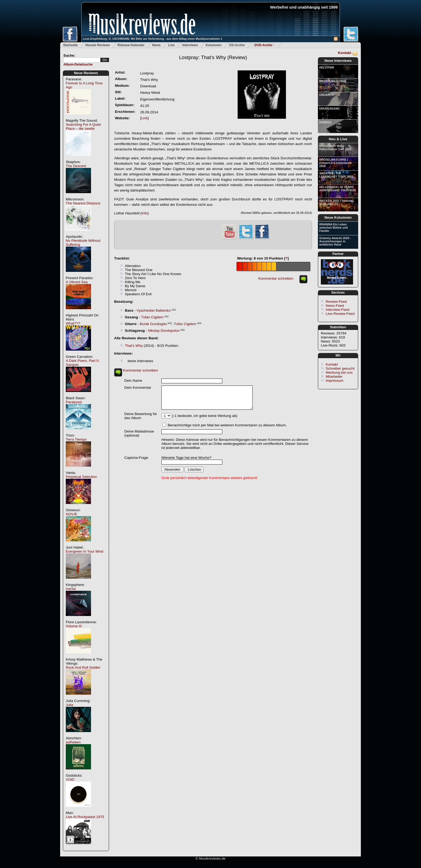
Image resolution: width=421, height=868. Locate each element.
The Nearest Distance (83, 203)
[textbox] (82, 60)
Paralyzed (74, 402)
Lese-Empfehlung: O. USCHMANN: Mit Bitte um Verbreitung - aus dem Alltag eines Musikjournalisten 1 (153, 39)
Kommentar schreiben (276, 278)
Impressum (335, 381)
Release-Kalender (131, 45)
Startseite (70, 45)
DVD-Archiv (264, 45)
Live (172, 45)
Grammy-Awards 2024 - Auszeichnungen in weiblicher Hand (335, 241)
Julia (69, 705)
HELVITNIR (327, 67)
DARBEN (325, 122)
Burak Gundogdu (153, 324)
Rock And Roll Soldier (83, 667)
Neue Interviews (338, 61)
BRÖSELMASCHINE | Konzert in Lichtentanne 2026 (335, 163)
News (156, 45)
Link (144, 118)
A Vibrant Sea (77, 282)
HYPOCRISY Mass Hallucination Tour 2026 (335, 147)
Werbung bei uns (339, 372)
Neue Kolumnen (338, 217)
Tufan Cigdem (152, 317)
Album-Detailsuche (78, 64)
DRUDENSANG (329, 109)
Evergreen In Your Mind (84, 551)
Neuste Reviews (98, 45)
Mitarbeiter (334, 377)
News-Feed (335, 306)
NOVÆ (71, 514)
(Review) (213, 57)
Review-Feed (336, 302)
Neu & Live (338, 139)
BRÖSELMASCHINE (333, 81)
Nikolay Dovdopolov (164, 331)
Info (144, 213)
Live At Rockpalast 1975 (85, 817)
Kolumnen (214, 45)
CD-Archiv (237, 45)
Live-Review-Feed (340, 314)
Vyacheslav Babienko (154, 310)
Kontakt (344, 53)
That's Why (134, 346)
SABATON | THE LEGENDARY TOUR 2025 (336, 175)
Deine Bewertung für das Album (141, 416)
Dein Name (133, 381)
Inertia (71, 589)
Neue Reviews (86, 73)
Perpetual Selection (81, 477)
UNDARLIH (327, 95)
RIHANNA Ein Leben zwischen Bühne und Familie (333, 228)
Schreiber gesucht (340, 368)
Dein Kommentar (138, 388)
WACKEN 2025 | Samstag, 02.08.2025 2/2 (337, 202)
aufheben (73, 742)
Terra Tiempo (76, 439)
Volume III (74, 626)
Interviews (190, 45)
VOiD (70, 779)
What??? (73, 323)
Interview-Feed (337, 310)
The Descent (76, 166)
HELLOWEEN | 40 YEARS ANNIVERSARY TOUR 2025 (338, 189)
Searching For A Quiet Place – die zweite (83, 127)
